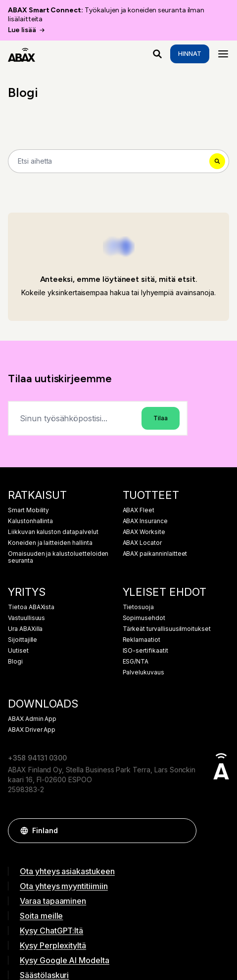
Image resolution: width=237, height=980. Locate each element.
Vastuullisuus (26, 618)
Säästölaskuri (44, 975)
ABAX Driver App (32, 730)
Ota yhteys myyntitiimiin (64, 886)
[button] (184, 831)
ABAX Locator (142, 543)
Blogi (15, 662)
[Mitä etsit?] (157, 54)
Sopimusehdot (144, 618)
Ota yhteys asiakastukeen (67, 871)
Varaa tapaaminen (53, 901)
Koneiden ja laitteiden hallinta (50, 543)
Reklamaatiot (142, 640)
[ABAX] (22, 54)
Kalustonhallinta (30, 521)
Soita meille (41, 916)
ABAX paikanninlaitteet (155, 554)
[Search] (118, 161)
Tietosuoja (139, 607)
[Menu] (223, 54)
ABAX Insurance (145, 521)
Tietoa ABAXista (31, 607)
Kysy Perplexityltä (53, 945)
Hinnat (190, 54)
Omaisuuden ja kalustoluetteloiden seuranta (58, 557)
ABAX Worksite (144, 532)
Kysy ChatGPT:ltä (51, 931)
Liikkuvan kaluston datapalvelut (53, 532)
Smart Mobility (28, 510)
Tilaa (161, 418)
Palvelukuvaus (143, 672)
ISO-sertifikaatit (145, 651)
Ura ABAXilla (25, 629)
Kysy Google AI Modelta (65, 960)
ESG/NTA (136, 662)
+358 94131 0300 (37, 758)
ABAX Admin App (32, 719)
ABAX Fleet (139, 510)
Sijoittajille (23, 640)
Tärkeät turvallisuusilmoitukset (167, 629)
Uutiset (18, 651)
